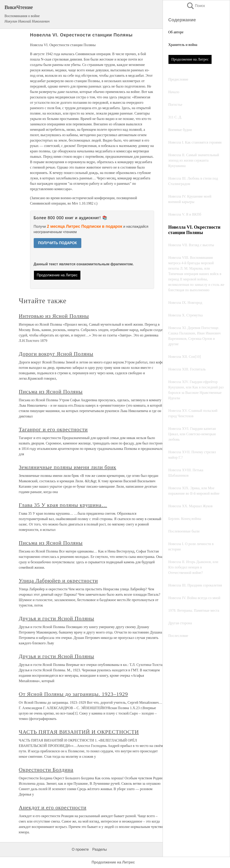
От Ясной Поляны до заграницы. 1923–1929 (73, 694)
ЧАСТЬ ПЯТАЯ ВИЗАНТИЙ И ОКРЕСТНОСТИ (79, 732)
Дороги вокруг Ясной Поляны (56, 354)
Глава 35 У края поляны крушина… (63, 505)
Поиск (196, 6)
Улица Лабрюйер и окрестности (58, 581)
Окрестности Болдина (46, 770)
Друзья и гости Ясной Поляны (56, 618)
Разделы (100, 849)
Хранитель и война (183, 45)
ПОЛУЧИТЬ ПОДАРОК (58, 243)
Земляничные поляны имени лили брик (68, 467)
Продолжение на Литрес (190, 59)
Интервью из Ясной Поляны (54, 316)
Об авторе (176, 32)
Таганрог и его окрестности (53, 429)
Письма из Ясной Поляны (51, 392)
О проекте (80, 849)
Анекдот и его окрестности (53, 807)
